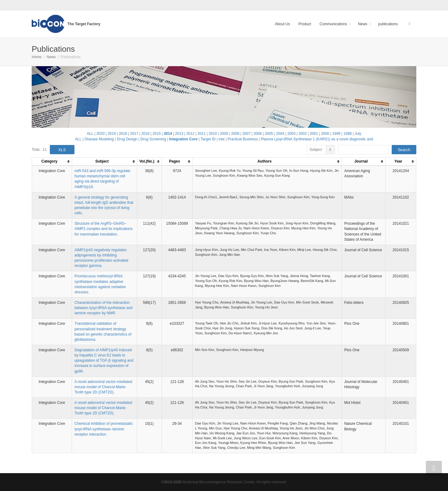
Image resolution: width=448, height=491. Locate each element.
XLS (62, 150)
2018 (123, 134)
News (363, 24)
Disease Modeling (99, 139)
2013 (179, 134)
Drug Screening (153, 139)
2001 (314, 134)
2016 (145, 134)
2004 (280, 134)
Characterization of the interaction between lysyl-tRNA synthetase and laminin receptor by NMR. (104, 308)
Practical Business (243, 139)
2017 (134, 134)
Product (305, 24)
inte (221, 139)
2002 (303, 134)
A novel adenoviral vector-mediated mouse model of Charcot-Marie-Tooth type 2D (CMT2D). (103, 387)
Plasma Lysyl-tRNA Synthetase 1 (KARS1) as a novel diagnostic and (317, 139)
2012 (190, 134)
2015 (157, 134)
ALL (90, 134)
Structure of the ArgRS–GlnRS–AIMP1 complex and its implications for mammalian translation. (104, 229)
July (358, 134)
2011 (202, 134)
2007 (247, 134)
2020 (100, 134)
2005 (269, 134)
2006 (258, 134)
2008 (235, 134)
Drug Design (127, 139)
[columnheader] (52, 162)
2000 (325, 134)
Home (37, 57)
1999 (336, 134)
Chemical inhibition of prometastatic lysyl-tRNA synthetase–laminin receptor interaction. (104, 429)
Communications (334, 24)
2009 (224, 134)
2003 (292, 134)
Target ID (208, 139)
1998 (348, 134)
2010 (213, 134)
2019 (112, 134)
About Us (282, 24)
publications (388, 24)
